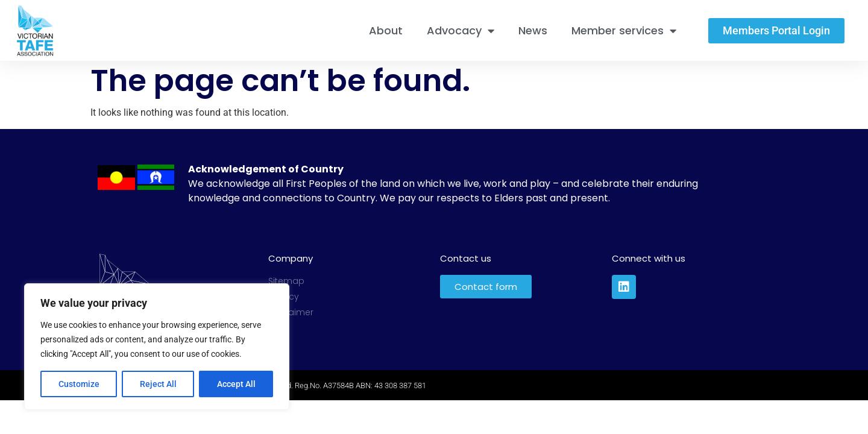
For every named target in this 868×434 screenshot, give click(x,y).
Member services (624, 31)
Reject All (158, 384)
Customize (79, 384)
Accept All (236, 384)
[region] (157, 347)
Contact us (466, 258)
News (533, 30)
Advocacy (461, 31)
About (386, 30)
